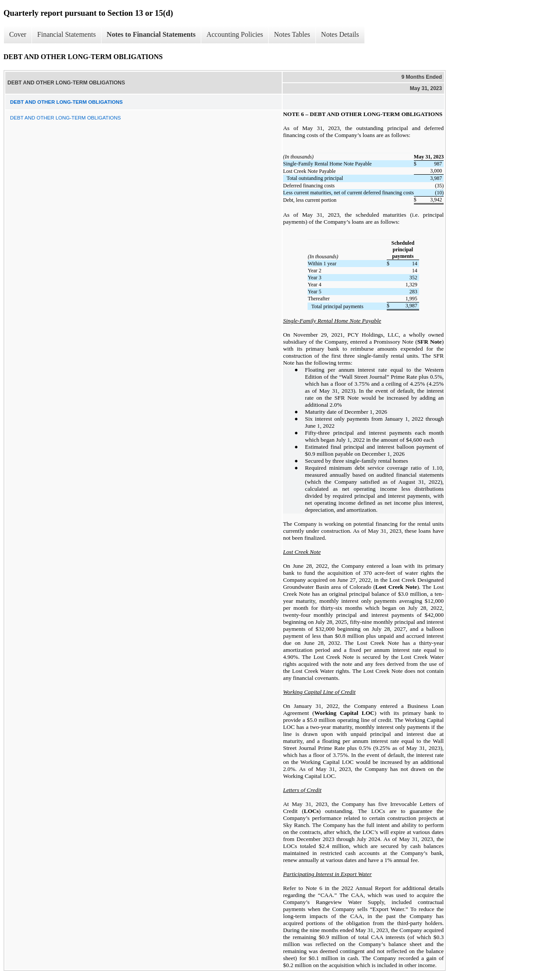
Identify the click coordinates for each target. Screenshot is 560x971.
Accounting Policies (235, 34)
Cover (18, 34)
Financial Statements (66, 34)
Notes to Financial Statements (151, 34)
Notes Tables (292, 34)
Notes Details (340, 34)
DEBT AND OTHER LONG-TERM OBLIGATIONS (65, 118)
